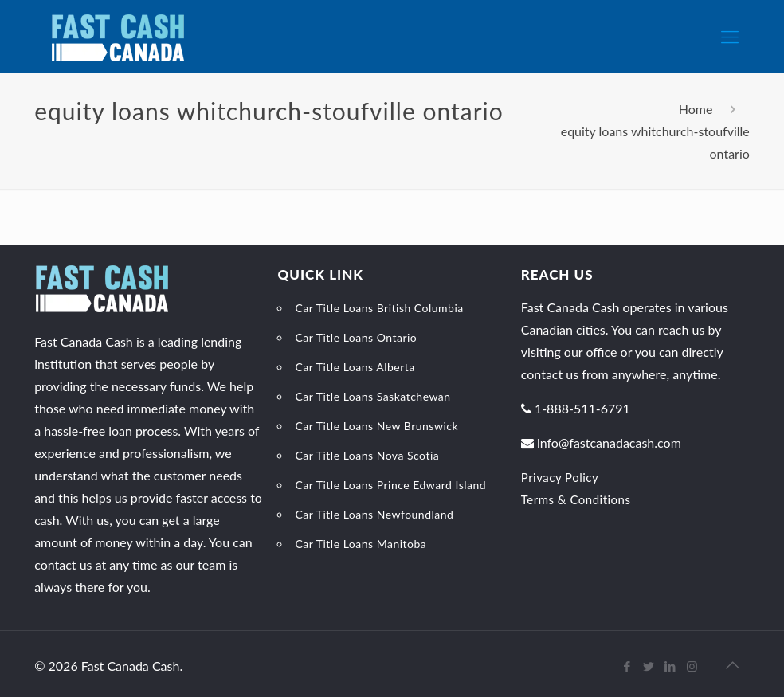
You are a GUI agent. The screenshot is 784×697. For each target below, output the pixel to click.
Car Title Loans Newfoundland (374, 514)
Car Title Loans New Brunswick (376, 426)
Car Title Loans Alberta (355, 367)
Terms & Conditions (576, 499)
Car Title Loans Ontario (356, 337)
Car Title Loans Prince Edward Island (390, 485)
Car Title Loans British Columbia (379, 308)
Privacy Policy (560, 477)
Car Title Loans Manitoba (361, 544)
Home (696, 109)
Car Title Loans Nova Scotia (367, 455)
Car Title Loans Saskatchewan (372, 396)
